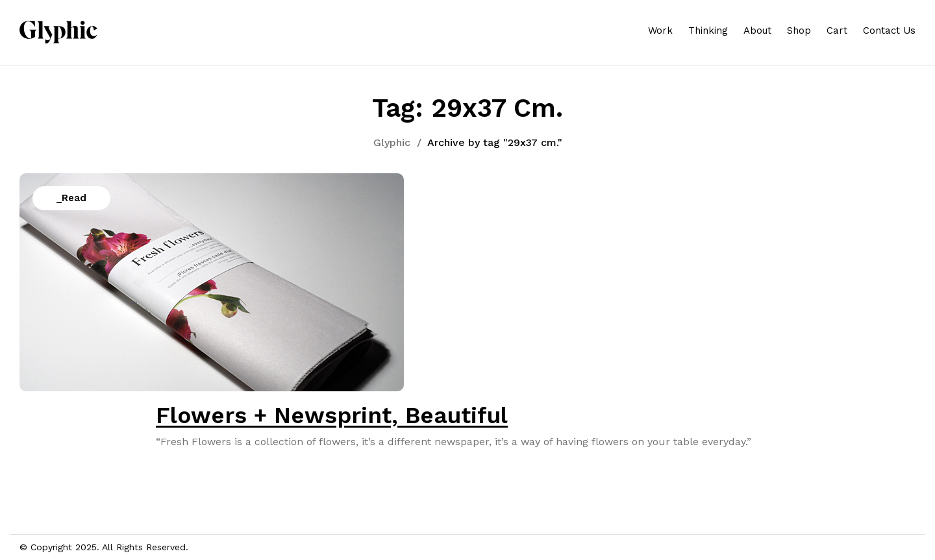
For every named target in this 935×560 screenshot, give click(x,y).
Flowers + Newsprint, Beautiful (332, 415)
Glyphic (392, 142)
